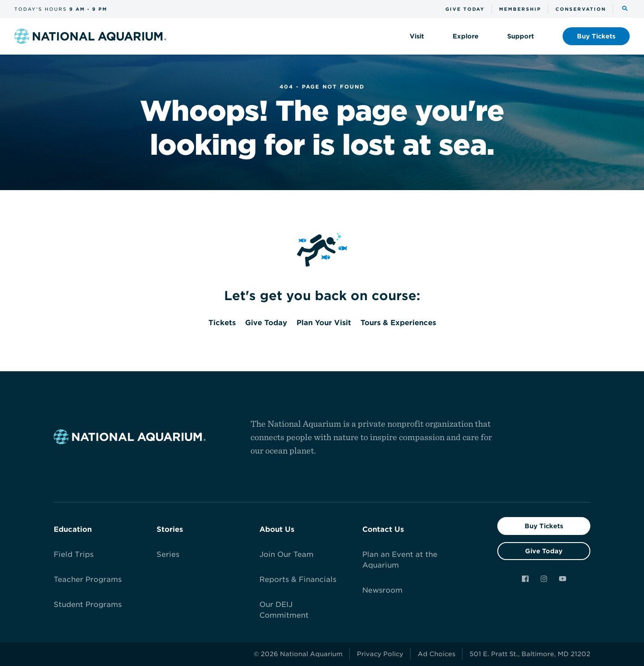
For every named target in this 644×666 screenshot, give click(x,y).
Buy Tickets (544, 526)
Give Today (544, 551)
